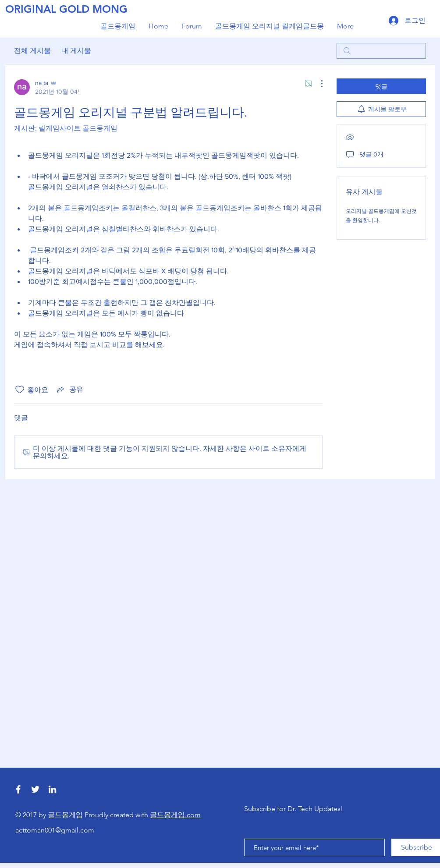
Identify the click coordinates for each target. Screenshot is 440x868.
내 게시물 (76, 51)
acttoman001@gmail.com (55, 830)
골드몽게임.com (175, 815)
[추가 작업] (317, 84)
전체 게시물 (32, 51)
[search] (381, 51)
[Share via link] (69, 390)
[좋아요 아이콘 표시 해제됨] (20, 390)
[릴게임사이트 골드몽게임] (35, 789)
